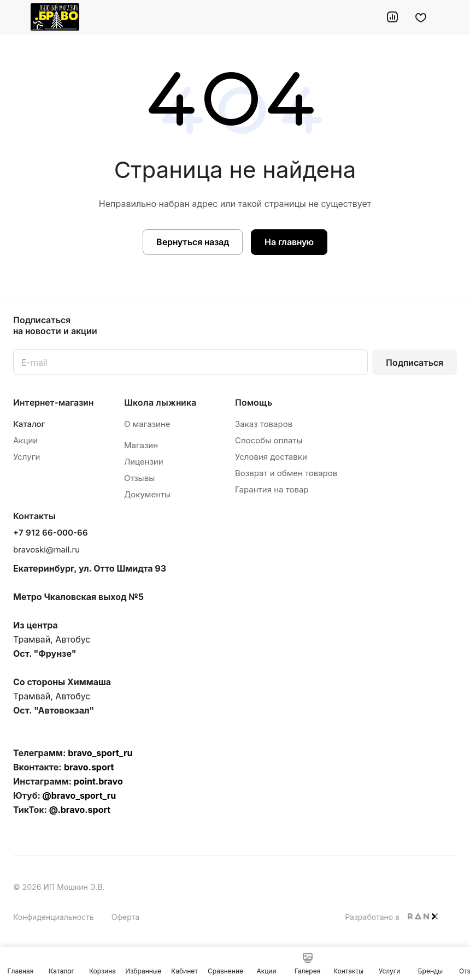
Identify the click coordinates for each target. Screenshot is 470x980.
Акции (25, 440)
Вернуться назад (193, 242)
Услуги (27, 457)
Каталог (29, 424)
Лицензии (144, 462)
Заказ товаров (264, 424)
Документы (147, 494)
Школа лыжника (160, 402)
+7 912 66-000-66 (51, 533)
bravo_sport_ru (100, 753)
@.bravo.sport (80, 810)
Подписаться (415, 363)
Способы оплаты (269, 440)
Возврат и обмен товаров (286, 473)
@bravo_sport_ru (80, 795)
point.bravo (98, 781)
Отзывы (139, 478)
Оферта (125, 917)
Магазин (141, 445)
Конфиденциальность (54, 917)
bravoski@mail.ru (46, 550)
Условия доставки (271, 457)
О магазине (147, 424)
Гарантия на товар (272, 489)
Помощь (254, 402)
